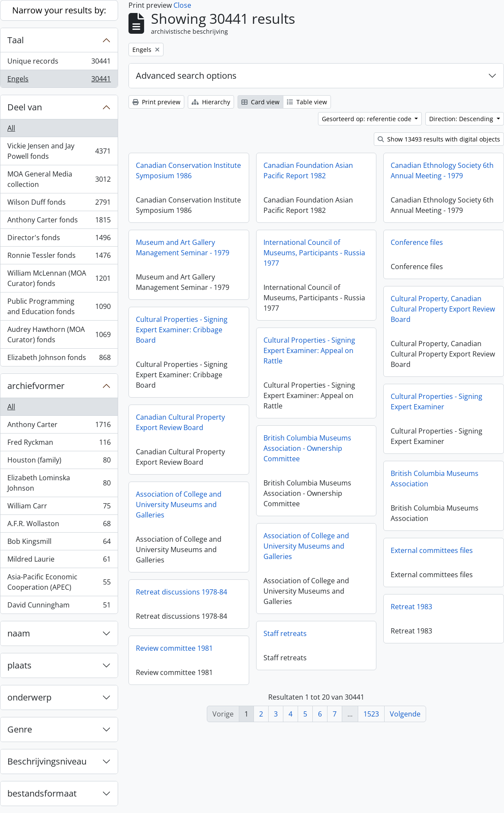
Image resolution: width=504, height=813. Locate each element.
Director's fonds (59, 239)
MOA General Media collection (59, 179)
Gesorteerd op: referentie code (368, 119)
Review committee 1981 (174, 648)
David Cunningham (59, 607)
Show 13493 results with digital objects (439, 139)
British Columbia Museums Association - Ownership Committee (307, 448)
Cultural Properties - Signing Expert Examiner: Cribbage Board (182, 330)
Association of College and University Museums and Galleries (179, 505)
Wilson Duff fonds (59, 204)
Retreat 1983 (411, 607)
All (11, 128)
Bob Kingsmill (59, 543)
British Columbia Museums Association (435, 479)
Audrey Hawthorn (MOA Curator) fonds (59, 334)
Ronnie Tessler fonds (59, 257)
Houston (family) (59, 462)
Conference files (417, 242)
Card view (260, 102)
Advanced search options (186, 76)
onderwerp (29, 697)
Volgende (405, 714)
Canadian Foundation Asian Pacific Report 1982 (308, 170)
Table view (307, 102)
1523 (371, 714)
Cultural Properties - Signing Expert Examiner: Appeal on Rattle (309, 350)
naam (19, 633)
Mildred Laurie (59, 561)
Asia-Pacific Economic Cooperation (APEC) (59, 582)
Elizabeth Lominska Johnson (59, 483)
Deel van (25, 107)
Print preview (156, 102)
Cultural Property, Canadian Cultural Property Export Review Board (443, 309)
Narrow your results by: (59, 10)
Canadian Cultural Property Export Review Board (180, 422)
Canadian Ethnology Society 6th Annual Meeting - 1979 (442, 170)
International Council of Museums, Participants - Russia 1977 (314, 253)
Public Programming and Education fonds (59, 306)
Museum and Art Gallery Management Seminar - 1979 (183, 247)
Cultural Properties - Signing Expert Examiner (437, 402)
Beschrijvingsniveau (47, 761)
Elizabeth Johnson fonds (59, 359)
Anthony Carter (59, 426)
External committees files (432, 550)
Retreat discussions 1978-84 (181, 592)
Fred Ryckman (59, 444)
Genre (20, 729)
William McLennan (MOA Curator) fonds (59, 278)
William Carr (59, 508)
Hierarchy (211, 102)
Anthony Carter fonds (59, 222)
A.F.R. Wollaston (59, 525)
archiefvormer (36, 386)
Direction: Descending (462, 119)
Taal (16, 40)
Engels (59, 80)
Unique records (59, 63)
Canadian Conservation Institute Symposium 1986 (188, 170)
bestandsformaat (42, 793)
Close (182, 5)
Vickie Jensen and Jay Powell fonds (59, 151)
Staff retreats (285, 633)
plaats (19, 665)
